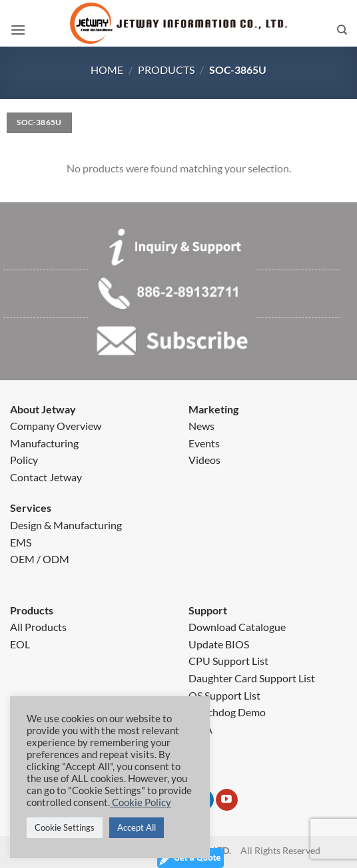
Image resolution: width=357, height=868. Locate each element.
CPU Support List (228, 661)
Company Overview (56, 426)
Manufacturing (44, 443)
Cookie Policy (141, 802)
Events (204, 443)
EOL (20, 644)
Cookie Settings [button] (65, 827)
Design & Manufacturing (66, 525)
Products (166, 70)
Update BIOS (219, 644)
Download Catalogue (237, 627)
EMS (21, 542)
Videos (204, 460)
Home (107, 70)
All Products (38, 627)
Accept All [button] (137, 827)
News (201, 426)
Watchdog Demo (227, 712)
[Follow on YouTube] (227, 800)
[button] (18, 30)
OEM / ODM (40, 559)
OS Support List (224, 695)
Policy (24, 460)
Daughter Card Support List (252, 678)
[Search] (342, 30)
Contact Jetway (46, 477)
